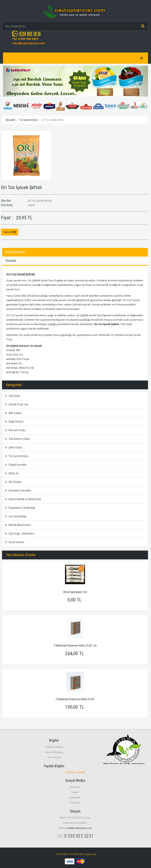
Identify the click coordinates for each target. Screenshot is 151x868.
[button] (14, 81)
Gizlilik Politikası (54, 747)
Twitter (75, 792)
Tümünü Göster (75, 772)
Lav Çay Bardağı (16, 516)
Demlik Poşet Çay (17, 404)
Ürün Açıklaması (15, 252)
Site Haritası (54, 757)
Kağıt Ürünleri (14, 422)
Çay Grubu (13, 396)
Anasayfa (10, 120)
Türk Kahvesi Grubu (18, 439)
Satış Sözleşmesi (54, 752)
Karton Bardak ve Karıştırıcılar (23, 499)
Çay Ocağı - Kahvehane (20, 534)
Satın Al (10, 232)
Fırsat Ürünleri (15, 542)
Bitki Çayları (13, 413)
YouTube (75, 803)
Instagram (75, 797)
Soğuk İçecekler (16, 465)
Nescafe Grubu (15, 430)
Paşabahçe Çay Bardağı (20, 508)
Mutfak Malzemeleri (18, 525)
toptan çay (90, 854)
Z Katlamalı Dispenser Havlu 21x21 (75, 699)
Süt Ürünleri (13, 482)
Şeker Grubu (14, 447)
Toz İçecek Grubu (28, 120)
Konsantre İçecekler (18, 490)
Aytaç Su (12, 473)
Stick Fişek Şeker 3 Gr (75, 592)
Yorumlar (11, 261)
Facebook (75, 787)
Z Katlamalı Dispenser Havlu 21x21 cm (75, 645)
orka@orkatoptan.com (28, 43)
